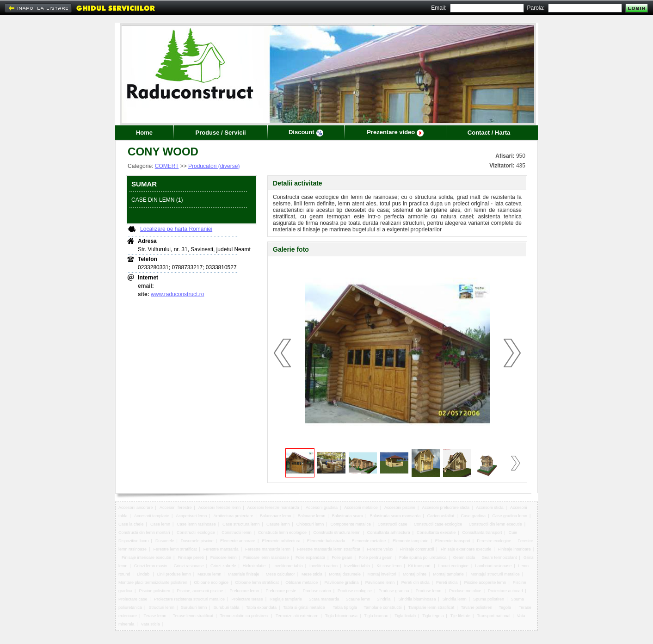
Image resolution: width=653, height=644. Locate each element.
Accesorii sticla (490, 508)
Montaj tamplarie (448, 574)
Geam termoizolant (499, 557)
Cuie (513, 533)
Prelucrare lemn (245, 591)
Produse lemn (429, 591)
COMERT (167, 166)
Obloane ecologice (211, 582)
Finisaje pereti (191, 557)
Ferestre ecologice (494, 541)
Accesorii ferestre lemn (220, 508)
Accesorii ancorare (136, 508)
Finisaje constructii (417, 549)
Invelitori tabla (357, 566)
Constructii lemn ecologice (282, 533)
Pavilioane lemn (380, 582)
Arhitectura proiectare (234, 516)
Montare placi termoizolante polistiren (153, 582)
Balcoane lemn (312, 516)
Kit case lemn (389, 566)
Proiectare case (133, 599)
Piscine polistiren (154, 591)
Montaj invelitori (382, 574)
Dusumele (165, 541)
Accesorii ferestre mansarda (273, 508)
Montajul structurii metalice (495, 574)
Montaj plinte (415, 574)
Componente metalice (351, 524)
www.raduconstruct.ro (177, 294)
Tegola (505, 607)
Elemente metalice (369, 541)
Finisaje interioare (514, 549)
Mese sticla (312, 574)
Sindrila (385, 599)
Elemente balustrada (326, 541)
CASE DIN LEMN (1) (157, 200)
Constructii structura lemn (337, 533)
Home (144, 133)
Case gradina (474, 516)
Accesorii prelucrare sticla (446, 508)
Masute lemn (209, 574)
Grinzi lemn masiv (151, 566)
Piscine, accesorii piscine (200, 591)
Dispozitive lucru (134, 541)
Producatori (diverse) (214, 166)
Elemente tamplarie (411, 541)
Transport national (493, 616)
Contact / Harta (489, 133)
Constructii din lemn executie (496, 524)
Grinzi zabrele (223, 566)
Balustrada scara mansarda (395, 516)
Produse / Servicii (220, 133)
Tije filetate (460, 616)
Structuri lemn (161, 607)
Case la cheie (131, 524)
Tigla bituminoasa (341, 616)
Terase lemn (155, 616)
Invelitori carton (323, 566)
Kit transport (420, 566)
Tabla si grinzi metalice (305, 607)
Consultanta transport (482, 533)
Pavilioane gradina (341, 582)
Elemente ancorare (238, 541)
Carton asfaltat (441, 516)
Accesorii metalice (361, 508)
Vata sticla (151, 624)
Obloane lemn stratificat (257, 582)
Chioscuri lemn (310, 524)
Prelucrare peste (281, 591)
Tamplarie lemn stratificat (431, 607)
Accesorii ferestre (176, 508)
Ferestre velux (380, 549)
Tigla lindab (405, 616)
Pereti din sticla (416, 582)
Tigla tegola (433, 616)
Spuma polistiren (489, 599)
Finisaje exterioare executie (466, 549)
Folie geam (342, 557)
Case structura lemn (241, 524)
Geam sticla (464, 557)
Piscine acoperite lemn (485, 582)
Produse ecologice (355, 591)
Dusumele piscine (197, 541)
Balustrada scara (348, 516)
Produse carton (317, 591)
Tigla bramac (376, 616)
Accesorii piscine (400, 508)
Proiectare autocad (505, 591)
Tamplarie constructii (382, 607)
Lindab (144, 574)
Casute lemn (278, 524)
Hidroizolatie (255, 566)
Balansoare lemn (276, 516)
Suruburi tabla (227, 607)
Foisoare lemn (224, 557)
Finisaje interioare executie (146, 557)
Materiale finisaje (244, 574)
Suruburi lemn (194, 607)
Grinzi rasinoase (189, 566)
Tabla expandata (261, 607)
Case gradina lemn (510, 516)
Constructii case (392, 524)
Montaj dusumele (345, 574)
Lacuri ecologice (453, 566)
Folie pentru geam (376, 557)
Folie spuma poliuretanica (423, 557)
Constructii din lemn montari (144, 533)
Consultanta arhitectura (389, 533)
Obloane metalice (302, 582)
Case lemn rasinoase (196, 524)
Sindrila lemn (455, 599)
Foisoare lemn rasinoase (266, 557)
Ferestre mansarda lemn (268, 549)
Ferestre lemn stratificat (175, 549)
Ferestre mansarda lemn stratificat (329, 549)
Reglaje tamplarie (286, 599)
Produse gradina (394, 591)
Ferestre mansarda (221, 549)
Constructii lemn (237, 533)
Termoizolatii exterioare (297, 616)
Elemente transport (453, 541)
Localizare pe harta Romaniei (176, 229)
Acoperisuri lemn (191, 516)
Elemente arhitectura (281, 541)
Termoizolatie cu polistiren (245, 616)
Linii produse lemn (174, 574)
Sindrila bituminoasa (417, 599)
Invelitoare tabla (288, 566)
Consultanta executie (436, 533)
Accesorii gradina (322, 508)
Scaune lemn (358, 599)
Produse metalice (465, 591)
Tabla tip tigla (345, 607)
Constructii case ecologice (438, 524)
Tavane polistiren (477, 607)
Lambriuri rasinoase (493, 566)
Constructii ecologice (196, 533)
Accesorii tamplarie (152, 516)
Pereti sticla (447, 582)
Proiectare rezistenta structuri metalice (189, 599)
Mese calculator (280, 574)
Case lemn (160, 524)
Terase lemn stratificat (193, 616)
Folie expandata (310, 557)
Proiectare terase (247, 599)
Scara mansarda (324, 599)
